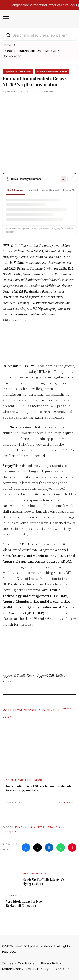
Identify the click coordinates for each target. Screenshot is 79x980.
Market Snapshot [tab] (50, 190)
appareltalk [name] (9, 91)
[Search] (8, 35)
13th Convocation (25, 827)
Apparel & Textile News (18, 676)
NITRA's (50, 827)
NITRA (41, 827)
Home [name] (7, 45)
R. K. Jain (61, 827)
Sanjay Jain (10, 831)
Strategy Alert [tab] (70, 190)
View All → (69, 711)
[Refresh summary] (70, 179)
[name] (18, 71)
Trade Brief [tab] (32, 190)
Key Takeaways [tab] (15, 190)
